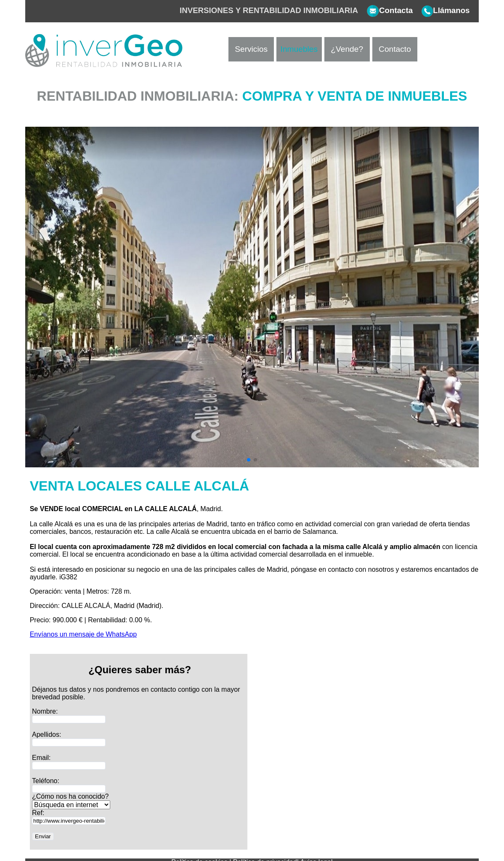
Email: (41, 758)
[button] (249, 460)
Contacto (395, 49)
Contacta (385, 10)
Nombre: (45, 711)
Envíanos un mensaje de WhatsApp (83, 634)
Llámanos (441, 10)
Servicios (251, 49)
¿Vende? (347, 49)
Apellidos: (46, 734)
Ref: (38, 813)
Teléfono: (46, 781)
